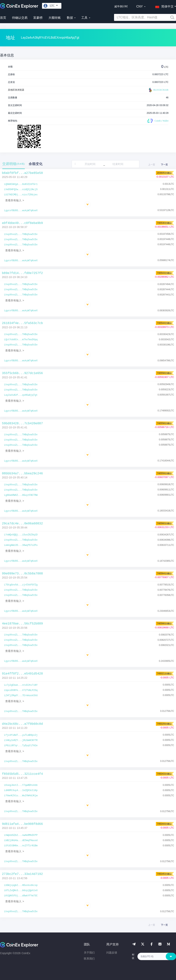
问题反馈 (112, 953)
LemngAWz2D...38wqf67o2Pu (21, 545)
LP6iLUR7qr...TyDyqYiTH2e (21, 746)
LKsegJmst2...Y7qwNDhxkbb (21, 785)
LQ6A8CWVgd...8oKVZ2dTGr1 (21, 184)
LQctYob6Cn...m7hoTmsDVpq (21, 340)
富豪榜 (38, 18)
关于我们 (89, 953)
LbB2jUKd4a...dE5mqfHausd (21, 840)
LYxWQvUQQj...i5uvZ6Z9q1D (21, 535)
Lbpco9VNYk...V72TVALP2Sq (21, 690)
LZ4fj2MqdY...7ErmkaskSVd (21, 696)
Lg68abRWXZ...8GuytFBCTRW (21, 495)
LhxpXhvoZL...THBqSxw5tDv (21, 234)
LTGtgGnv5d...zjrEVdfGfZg (21, 585)
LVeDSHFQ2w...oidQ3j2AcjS (21, 190)
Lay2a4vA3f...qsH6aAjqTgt (21, 395)
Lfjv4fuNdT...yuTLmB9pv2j (21, 735)
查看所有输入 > (15, 200)
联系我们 (89, 959)
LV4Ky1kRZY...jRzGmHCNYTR (21, 740)
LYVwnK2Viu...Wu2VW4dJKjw (21, 796)
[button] (164, 6)
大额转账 (55, 18)
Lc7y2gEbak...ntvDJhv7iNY (21, 685)
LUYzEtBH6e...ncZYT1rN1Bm (21, 846)
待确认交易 (20, 18)
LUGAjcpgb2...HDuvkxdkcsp (21, 885)
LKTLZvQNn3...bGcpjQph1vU (21, 891)
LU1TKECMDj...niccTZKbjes (21, 195)
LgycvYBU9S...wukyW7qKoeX (21, 211)
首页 (3, 18)
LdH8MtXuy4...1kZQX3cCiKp (21, 790)
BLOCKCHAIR (158, 90)
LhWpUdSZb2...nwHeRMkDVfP (21, 835)
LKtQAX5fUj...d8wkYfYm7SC (21, 896)
